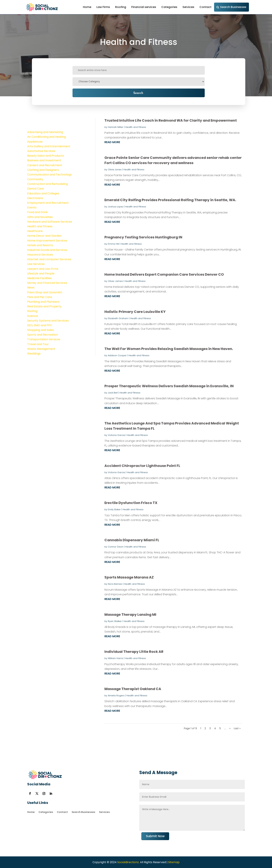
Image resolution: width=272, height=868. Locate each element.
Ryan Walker (115, 621)
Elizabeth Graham (118, 318)
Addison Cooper (117, 355)
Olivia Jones (115, 170)
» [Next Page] (230, 728)
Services (188, 7)
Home (87, 7)
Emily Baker (114, 509)
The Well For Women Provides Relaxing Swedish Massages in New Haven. (169, 349)
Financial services (144, 7)
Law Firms (103, 7)
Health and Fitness (136, 127)
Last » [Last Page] (237, 728)
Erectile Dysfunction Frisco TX (131, 503)
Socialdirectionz (128, 862)
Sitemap (174, 862)
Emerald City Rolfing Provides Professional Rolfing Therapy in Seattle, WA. (170, 200)
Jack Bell (113, 393)
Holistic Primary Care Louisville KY (135, 312)
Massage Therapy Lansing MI (130, 615)
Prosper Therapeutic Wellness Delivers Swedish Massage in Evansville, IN (169, 386)
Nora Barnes (115, 584)
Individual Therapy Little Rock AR (134, 652)
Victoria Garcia (116, 435)
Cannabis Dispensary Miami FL (132, 540)
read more (112, 142)
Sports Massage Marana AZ (129, 577)
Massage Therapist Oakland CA (133, 689)
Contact (205, 7)
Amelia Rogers (116, 696)
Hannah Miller (116, 127)
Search (138, 93)
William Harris (116, 658)
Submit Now (155, 836)
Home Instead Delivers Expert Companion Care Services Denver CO (164, 274)
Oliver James (115, 281)
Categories (169, 7)
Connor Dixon (116, 547)
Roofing (121, 7)
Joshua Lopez (116, 207)
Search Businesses (233, 7)
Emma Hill (113, 244)
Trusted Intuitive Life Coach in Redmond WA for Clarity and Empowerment (171, 120)
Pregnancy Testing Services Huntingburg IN (143, 237)
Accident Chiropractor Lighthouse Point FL (142, 466)
